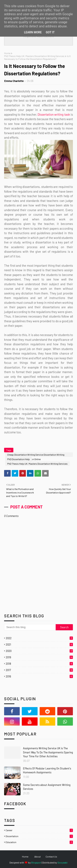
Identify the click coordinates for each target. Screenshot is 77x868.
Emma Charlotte (14, 81)
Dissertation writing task (54, 114)
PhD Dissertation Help (18, 459)
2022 (39, 638)
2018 (39, 664)
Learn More (33, 32)
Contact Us (51, 856)
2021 (39, 645)
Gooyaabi (63, 862)
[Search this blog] (30, 627)
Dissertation (39, 836)
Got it (50, 32)
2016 (39, 676)
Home (7, 53)
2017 (39, 670)
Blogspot (36, 862)
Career (39, 830)
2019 (39, 657)
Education (39, 842)
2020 (39, 651)
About (37, 856)
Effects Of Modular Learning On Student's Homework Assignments (47, 770)
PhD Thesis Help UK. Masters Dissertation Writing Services (34, 56)
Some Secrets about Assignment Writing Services (47, 787)
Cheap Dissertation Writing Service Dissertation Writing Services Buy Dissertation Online (36, 455)
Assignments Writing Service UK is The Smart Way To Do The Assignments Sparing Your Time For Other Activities (48, 752)
